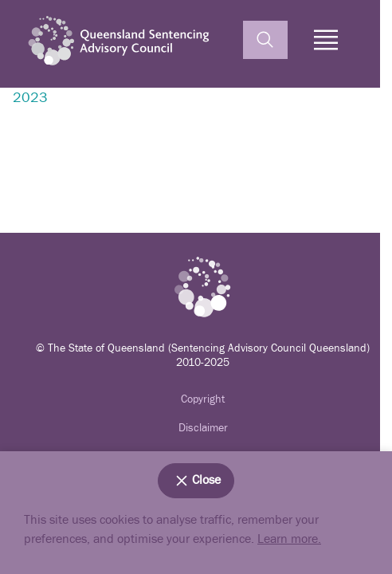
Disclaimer (203, 428)
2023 (30, 98)
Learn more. (289, 539)
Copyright (203, 399)
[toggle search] (265, 40)
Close (196, 481)
